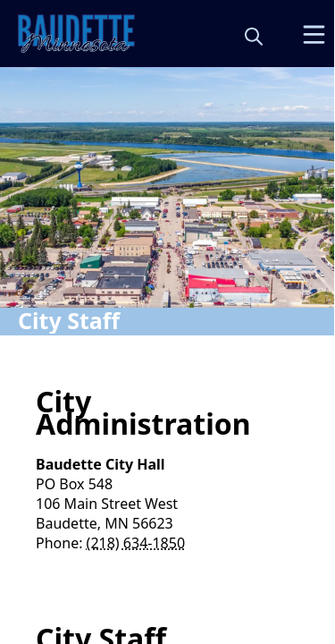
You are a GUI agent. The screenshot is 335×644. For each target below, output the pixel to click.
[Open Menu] (314, 34)
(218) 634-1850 (136, 543)
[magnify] (254, 36)
